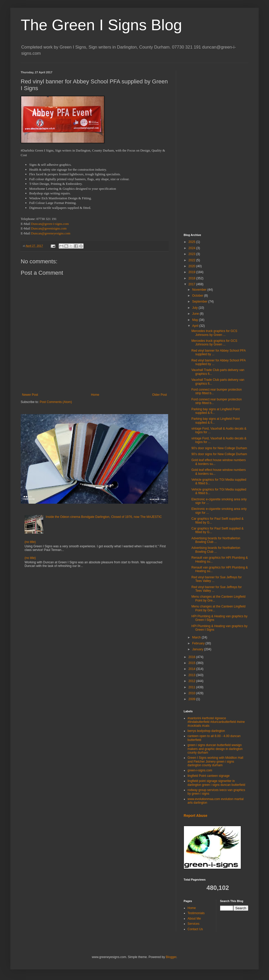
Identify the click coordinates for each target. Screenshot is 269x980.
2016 (192, 657)
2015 (192, 663)
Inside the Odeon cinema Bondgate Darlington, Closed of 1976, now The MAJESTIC (104, 517)
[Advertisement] (216, 148)
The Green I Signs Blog (101, 25)
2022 (192, 260)
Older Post (159, 395)
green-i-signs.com (200, 770)
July (195, 308)
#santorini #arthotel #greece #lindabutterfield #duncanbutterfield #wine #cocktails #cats (216, 722)
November (200, 290)
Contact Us (195, 929)
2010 (192, 693)
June (196, 314)
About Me (194, 919)
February (199, 643)
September (200, 302)
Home (95, 395)
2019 (192, 272)
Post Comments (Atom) (56, 402)
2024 (192, 248)
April (196, 326)
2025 (192, 242)
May (196, 320)
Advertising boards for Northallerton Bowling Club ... (216, 540)
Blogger (171, 957)
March (197, 637)
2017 (192, 284)
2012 (192, 681)
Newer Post (30, 395)
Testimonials (196, 913)
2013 (192, 675)
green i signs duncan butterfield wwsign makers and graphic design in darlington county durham (215, 749)
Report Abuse (195, 816)
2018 (192, 278)
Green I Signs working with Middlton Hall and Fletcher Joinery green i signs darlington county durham (215, 761)
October (198, 296)
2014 (192, 669)
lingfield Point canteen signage (209, 776)
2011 (192, 687)
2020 (192, 266)
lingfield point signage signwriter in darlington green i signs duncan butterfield (216, 783)
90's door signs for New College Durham (219, 448)
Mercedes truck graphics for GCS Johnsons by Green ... (214, 333)
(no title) (30, 542)
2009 (192, 699)
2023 (192, 254)
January (198, 649)
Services (193, 924)
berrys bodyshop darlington (206, 731)
